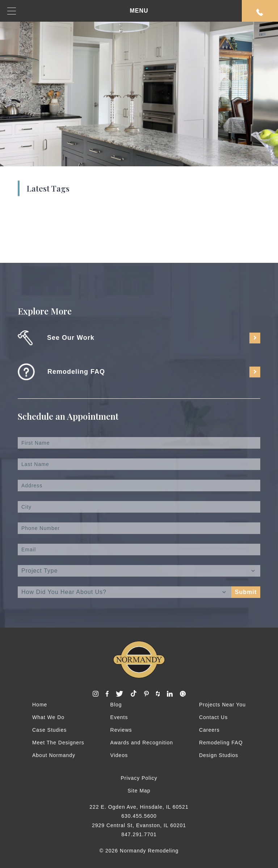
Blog (116, 705)
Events (119, 717)
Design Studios (219, 755)
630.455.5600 (139, 816)
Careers (209, 730)
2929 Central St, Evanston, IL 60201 (139, 825)
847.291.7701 (139, 834)
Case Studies (49, 730)
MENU (78, 11)
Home (40, 705)
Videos (119, 755)
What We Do (48, 717)
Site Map (139, 791)
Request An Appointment (260, 12)
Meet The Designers (58, 743)
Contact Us (213, 717)
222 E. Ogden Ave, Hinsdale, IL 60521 (139, 807)
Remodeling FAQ (221, 743)
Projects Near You (222, 705)
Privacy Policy (139, 778)
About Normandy (54, 755)
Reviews (121, 730)
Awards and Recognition (142, 743)
